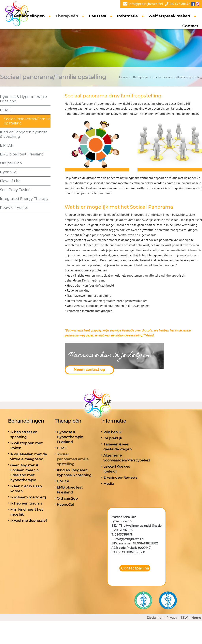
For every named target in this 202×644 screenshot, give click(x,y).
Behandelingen (29, 21)
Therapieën (67, 21)
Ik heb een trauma (26, 503)
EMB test (98, 21)
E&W (184, 618)
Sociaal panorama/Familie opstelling (27, 121)
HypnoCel (9, 172)
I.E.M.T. (6, 110)
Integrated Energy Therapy (24, 199)
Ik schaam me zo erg (28, 497)
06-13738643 (180, 4)
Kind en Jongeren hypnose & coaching (24, 134)
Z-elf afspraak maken (169, 21)
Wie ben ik (112, 432)
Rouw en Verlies (14, 208)
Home (123, 77)
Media (109, 484)
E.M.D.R (7, 145)
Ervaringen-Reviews (120, 477)
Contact (190, 31)
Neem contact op (89, 369)
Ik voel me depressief (29, 521)
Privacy (172, 618)
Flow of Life (10, 181)
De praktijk (113, 438)
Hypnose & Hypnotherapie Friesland (23, 99)
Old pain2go (11, 163)
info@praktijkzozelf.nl (146, 4)
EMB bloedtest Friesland (22, 154)
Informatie (127, 21)
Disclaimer (155, 618)
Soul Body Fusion (15, 190)
